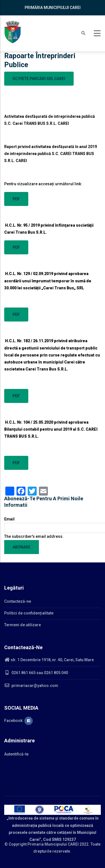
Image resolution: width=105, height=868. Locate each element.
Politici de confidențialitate (29, 613)
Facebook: (18, 721)
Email (9, 519)
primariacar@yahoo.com (31, 686)
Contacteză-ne (18, 601)
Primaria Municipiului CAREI (53, 844)
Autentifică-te (16, 754)
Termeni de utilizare (23, 625)
